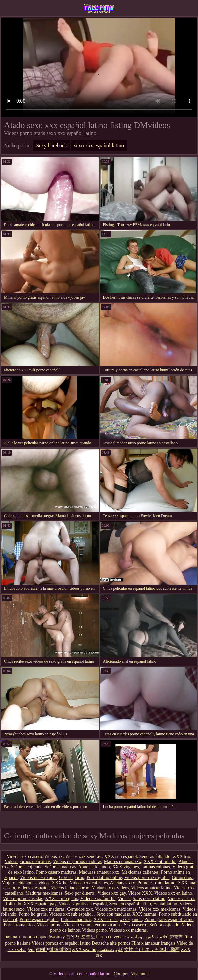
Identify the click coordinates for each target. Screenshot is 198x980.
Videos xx (53, 856)
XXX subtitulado (160, 862)
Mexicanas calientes (140, 872)
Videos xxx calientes (89, 883)
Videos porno (49, 925)
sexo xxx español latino (99, 145)
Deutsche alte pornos (111, 943)
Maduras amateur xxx (99, 872)
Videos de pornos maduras (77, 862)
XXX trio (181, 856)
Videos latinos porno (70, 888)
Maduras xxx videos (110, 888)
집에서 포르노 (80, 937)
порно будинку (50, 937)
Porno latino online (104, 877)
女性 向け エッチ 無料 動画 (152, 950)
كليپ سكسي (110, 950)
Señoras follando (155, 856)
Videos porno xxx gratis (147, 877)
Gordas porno (72, 877)
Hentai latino (165, 904)
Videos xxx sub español (71, 914)
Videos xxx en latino (173, 893)
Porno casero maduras (56, 872)
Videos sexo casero (24, 856)
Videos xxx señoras (83, 856)
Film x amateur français (153, 943)
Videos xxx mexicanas (116, 909)
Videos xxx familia (98, 898)
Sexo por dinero (80, 893)
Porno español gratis (39, 920)
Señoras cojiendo (27, 867)
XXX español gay (40, 904)
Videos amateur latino (151, 888)
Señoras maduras (60, 867)
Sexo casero (136, 925)
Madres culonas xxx (123, 862)
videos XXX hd (53, 883)
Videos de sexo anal (39, 877)
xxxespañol (131, 920)
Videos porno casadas (23, 898)
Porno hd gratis (33, 914)
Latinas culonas (155, 867)
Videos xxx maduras (46, 909)
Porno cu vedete (111, 937)
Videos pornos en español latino (99, 8)
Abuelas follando (94, 867)
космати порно (20, 937)
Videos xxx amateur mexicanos (92, 925)
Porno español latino (156, 883)
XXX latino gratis (62, 898)
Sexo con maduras (113, 914)
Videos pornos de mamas (28, 862)
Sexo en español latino (130, 904)
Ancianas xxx (123, 883)
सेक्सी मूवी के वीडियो (53, 950)
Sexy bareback (51, 145)
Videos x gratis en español (83, 904)
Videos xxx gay (112, 893)
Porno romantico (19, 925)
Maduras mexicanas (44, 893)
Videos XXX (140, 893)
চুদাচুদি (176, 937)
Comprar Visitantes (131, 974)
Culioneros (182, 877)
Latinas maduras (76, 920)
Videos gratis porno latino (141, 898)
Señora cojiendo (165, 925)
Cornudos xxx (80, 909)
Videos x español (33, 888)
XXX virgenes (125, 867)
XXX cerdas (106, 920)
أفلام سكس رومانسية (148, 937)
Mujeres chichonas (19, 883)
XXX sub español (121, 856)
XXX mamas (145, 914)
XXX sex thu (84, 950)
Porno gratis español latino (169, 920)
